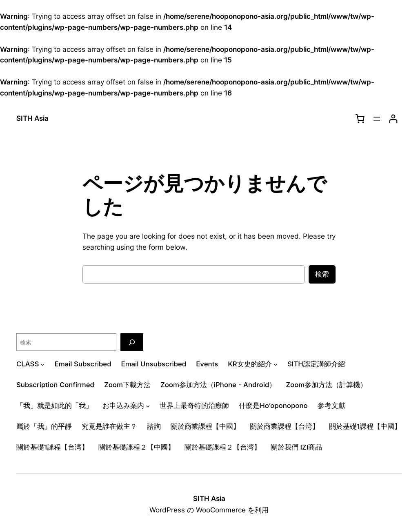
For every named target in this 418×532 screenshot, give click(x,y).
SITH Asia (32, 118)
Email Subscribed (83, 364)
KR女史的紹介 (250, 364)
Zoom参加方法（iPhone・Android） (218, 385)
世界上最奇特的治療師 (194, 406)
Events (207, 364)
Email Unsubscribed (154, 364)
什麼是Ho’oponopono (273, 406)
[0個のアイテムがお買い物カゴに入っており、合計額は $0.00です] (360, 119)
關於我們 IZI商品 (296, 447)
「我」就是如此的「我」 (54, 406)
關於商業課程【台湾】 (285, 426)
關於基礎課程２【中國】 (137, 447)
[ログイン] (393, 119)
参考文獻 (331, 406)
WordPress (167, 510)
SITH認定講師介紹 (316, 364)
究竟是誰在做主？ (109, 426)
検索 (322, 274)
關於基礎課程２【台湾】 (223, 447)
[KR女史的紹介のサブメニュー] (276, 364)
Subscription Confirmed (55, 385)
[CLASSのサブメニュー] (42, 364)
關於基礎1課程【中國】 (365, 426)
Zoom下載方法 (127, 385)
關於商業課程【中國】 (205, 426)
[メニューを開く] (377, 119)
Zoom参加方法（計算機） (326, 385)
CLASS (28, 364)
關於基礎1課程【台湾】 (52, 447)
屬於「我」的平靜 (44, 426)
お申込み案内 (123, 406)
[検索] (132, 342)
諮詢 (154, 426)
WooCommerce (221, 510)
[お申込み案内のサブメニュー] (148, 406)
